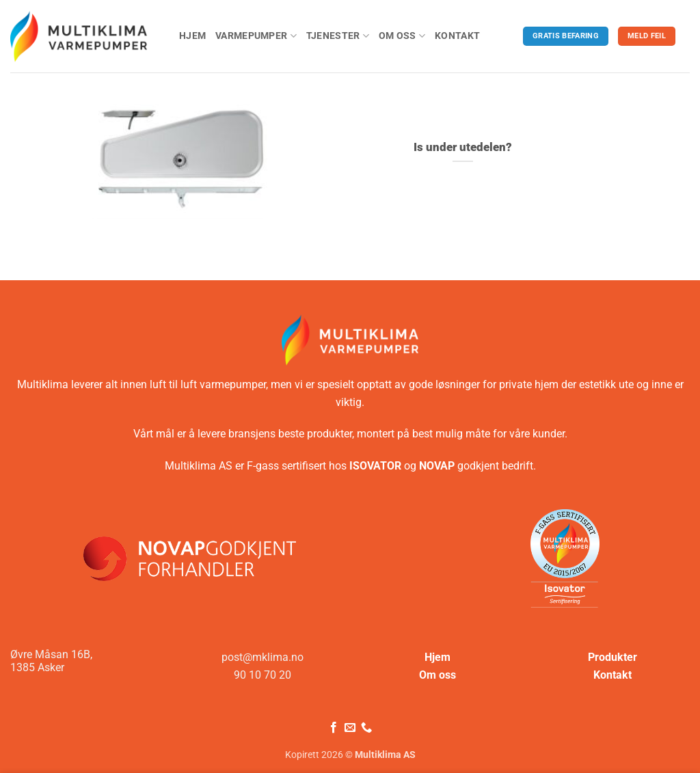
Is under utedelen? (463, 147)
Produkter (612, 657)
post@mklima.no (262, 657)
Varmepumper (256, 36)
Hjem (192, 36)
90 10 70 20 (262, 675)
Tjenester (338, 36)
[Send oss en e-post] (350, 728)
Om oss (402, 36)
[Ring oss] (366, 728)
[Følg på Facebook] (333, 728)
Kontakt (457, 36)
